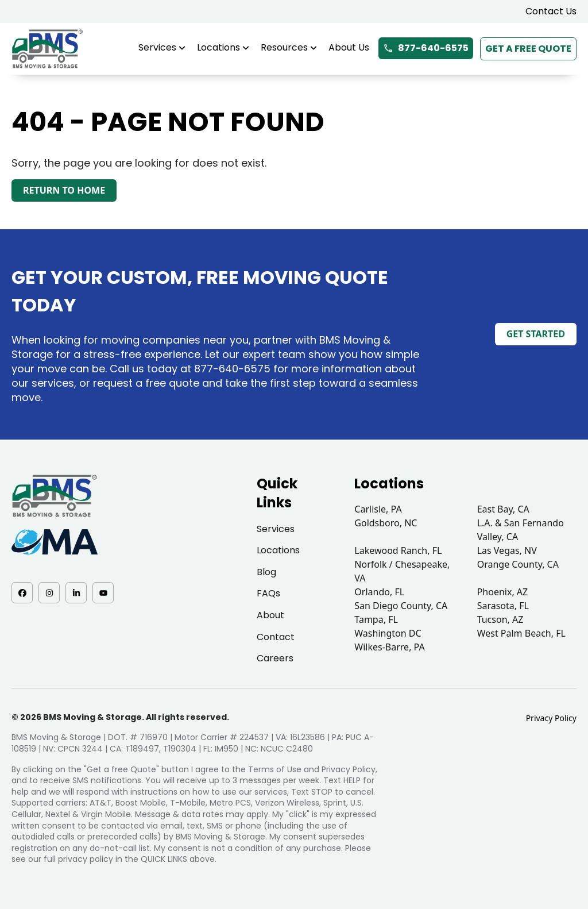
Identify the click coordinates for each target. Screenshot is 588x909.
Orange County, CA (518, 564)
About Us (349, 47)
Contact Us (551, 11)
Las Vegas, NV (507, 550)
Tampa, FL (376, 619)
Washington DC (388, 633)
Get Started (536, 334)
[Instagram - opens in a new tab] (49, 593)
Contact (276, 637)
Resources (289, 47)
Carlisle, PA (378, 509)
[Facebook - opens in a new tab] (22, 593)
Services (162, 47)
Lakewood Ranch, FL (398, 550)
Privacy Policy (551, 718)
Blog (266, 572)
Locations (223, 47)
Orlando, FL (379, 592)
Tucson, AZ (500, 619)
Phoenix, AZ (503, 592)
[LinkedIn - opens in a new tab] (76, 593)
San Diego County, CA (401, 606)
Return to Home (64, 190)
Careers (275, 658)
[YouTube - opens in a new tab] (103, 593)
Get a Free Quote (528, 49)
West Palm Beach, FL (521, 633)
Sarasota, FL (503, 606)
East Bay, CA (503, 509)
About (270, 615)
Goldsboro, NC (386, 523)
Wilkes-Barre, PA (389, 647)
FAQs (268, 593)
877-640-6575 (426, 48)
